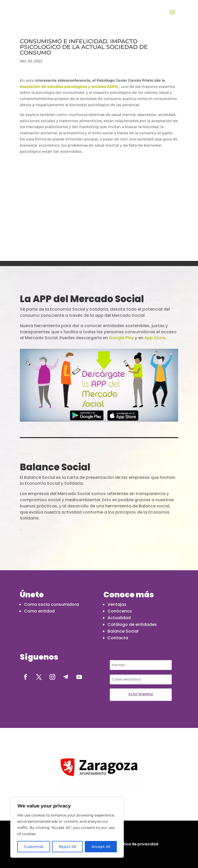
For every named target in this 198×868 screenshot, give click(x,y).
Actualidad (119, 618)
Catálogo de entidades (132, 624)
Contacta (118, 638)
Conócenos (120, 611)
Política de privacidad (137, 844)
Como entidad (39, 611)
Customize (34, 847)
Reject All (68, 847)
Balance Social (123, 631)
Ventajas (117, 604)
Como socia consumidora (51, 604)
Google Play (121, 338)
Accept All (101, 847)
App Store (155, 338)
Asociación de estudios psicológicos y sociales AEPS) (69, 87)
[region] (67, 828)
